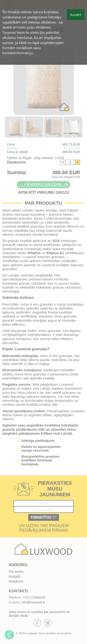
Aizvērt (76, 15)
